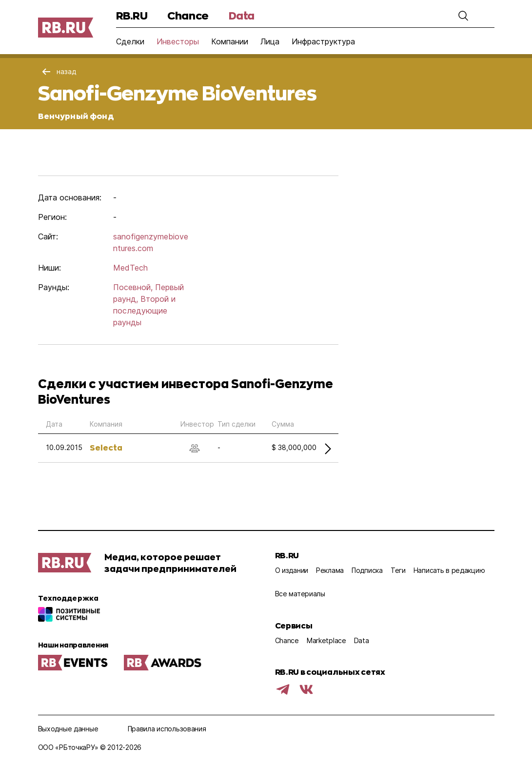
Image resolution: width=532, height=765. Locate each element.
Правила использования (167, 729)
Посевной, (133, 287)
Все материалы (300, 594)
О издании (292, 570)
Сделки (130, 41)
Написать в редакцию (449, 570)
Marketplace (326, 640)
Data (242, 15)
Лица (270, 41)
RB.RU (132, 15)
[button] (463, 16)
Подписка (367, 570)
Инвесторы (178, 41)
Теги (398, 570)
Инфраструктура (323, 41)
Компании (230, 41)
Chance (188, 15)
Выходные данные (68, 729)
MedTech (130, 268)
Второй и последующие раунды (144, 311)
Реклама (330, 570)
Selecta (106, 447)
